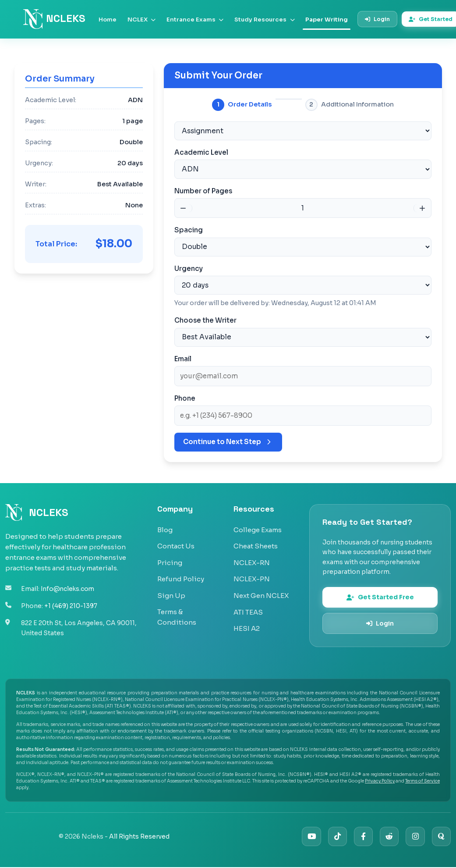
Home (108, 20)
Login (377, 19)
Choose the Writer (205, 318)
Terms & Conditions (177, 615)
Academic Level (201, 152)
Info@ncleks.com (69, 587)
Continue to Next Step (228, 440)
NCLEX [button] (141, 20)
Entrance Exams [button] (195, 20)
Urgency (189, 267)
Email (183, 357)
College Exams (258, 528)
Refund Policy (181, 577)
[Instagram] (414, 837)
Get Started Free (380, 596)
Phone (185, 396)
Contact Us (176, 544)
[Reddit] (387, 837)
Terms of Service (422, 781)
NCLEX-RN (252, 560)
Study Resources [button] (264, 20)
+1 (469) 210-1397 (71, 604)
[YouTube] (307, 837)
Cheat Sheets (256, 544)
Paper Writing (327, 20)
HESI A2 (247, 626)
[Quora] (441, 837)
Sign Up (171, 593)
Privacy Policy (380, 781)
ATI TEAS (248, 610)
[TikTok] (334, 837)
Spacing (189, 229)
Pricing (170, 560)
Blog (165, 528)
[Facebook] (361, 837)
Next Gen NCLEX (261, 593)
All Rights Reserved (139, 837)
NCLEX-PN (252, 577)
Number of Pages (203, 190)
